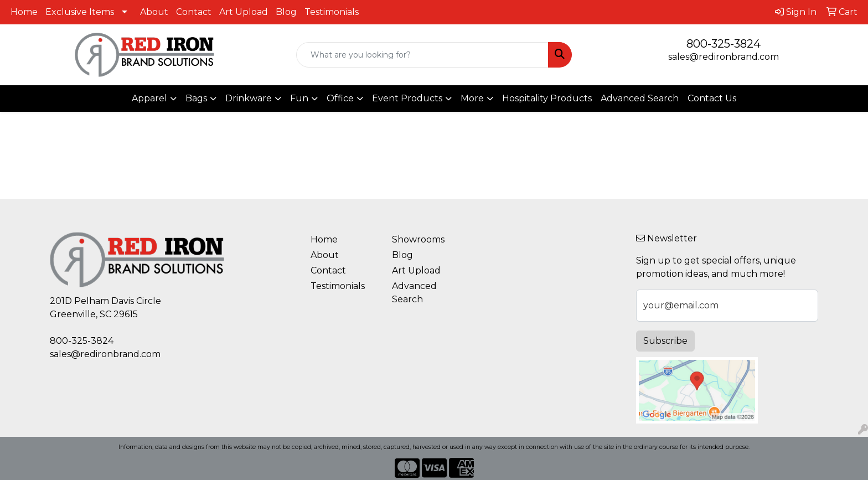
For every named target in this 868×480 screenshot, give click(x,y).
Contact (194, 12)
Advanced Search (640, 98)
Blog (286, 12)
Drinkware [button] (249, 98)
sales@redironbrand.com (724, 57)
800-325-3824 (724, 44)
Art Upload (244, 12)
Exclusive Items (80, 12)
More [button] (472, 98)
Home (24, 12)
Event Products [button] (407, 98)
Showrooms (418, 239)
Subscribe (665, 341)
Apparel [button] (149, 98)
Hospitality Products (547, 98)
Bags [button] (196, 98)
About (154, 12)
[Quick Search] (423, 55)
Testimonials (332, 12)
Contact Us (712, 98)
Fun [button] (299, 98)
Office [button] (340, 98)
